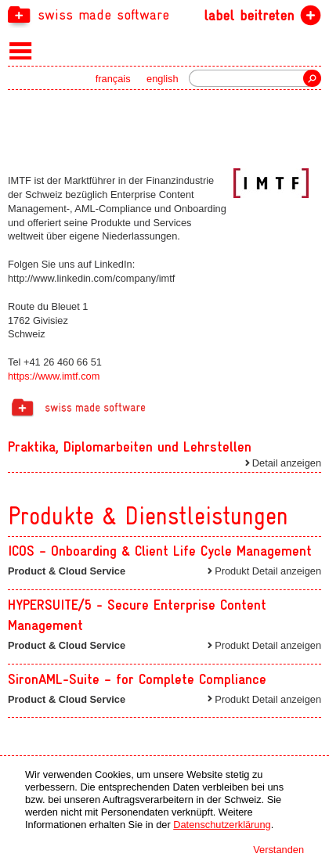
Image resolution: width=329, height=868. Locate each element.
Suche (312, 78)
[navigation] (164, 14)
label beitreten (249, 15)
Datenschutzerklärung (222, 825)
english (163, 79)
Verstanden (278, 850)
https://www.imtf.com (54, 376)
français (113, 79)
